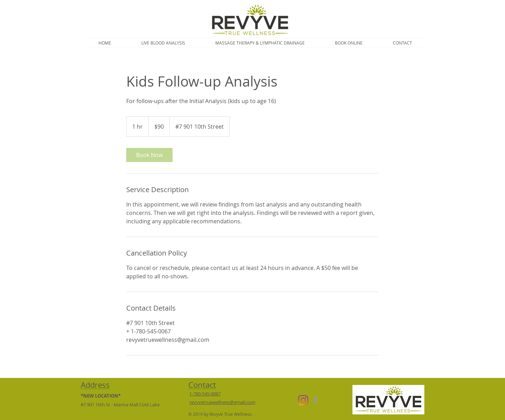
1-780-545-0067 (205, 394)
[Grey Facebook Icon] (315, 400)
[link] (149, 155)
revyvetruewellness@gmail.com (222, 402)
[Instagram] (303, 400)
